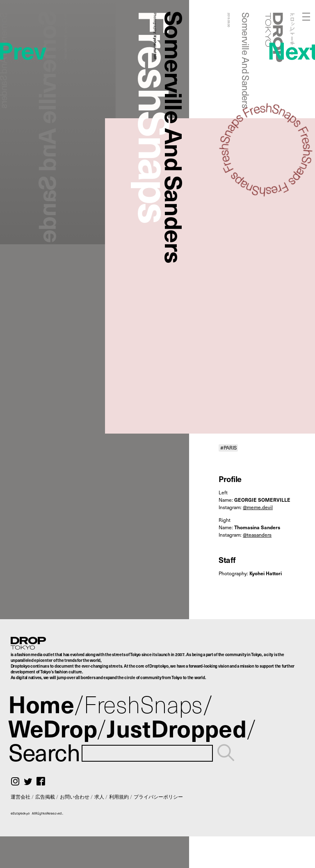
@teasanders (257, 535)
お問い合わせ (75, 797)
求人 (99, 797)
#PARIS (228, 448)
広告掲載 (45, 797)
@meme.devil (258, 507)
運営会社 (21, 797)
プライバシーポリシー (158, 797)
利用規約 (119, 797)
